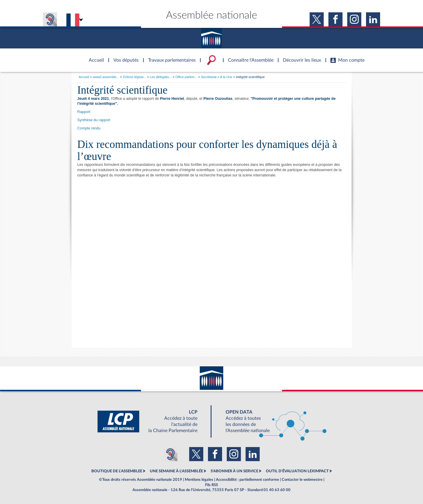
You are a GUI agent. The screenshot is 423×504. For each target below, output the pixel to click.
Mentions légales (199, 480)
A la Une (226, 77)
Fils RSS (211, 485)
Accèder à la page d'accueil (94, 57)
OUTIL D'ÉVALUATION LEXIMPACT (297, 471)
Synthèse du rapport (94, 120)
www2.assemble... (106, 77)
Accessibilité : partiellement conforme (247, 480)
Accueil (84, 77)
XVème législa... (134, 77)
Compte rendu (89, 128)
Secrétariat (209, 77)
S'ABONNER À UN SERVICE (234, 471)
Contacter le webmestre (302, 480)
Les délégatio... (161, 77)
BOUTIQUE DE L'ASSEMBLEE (117, 471)
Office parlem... (186, 77)
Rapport (84, 112)
